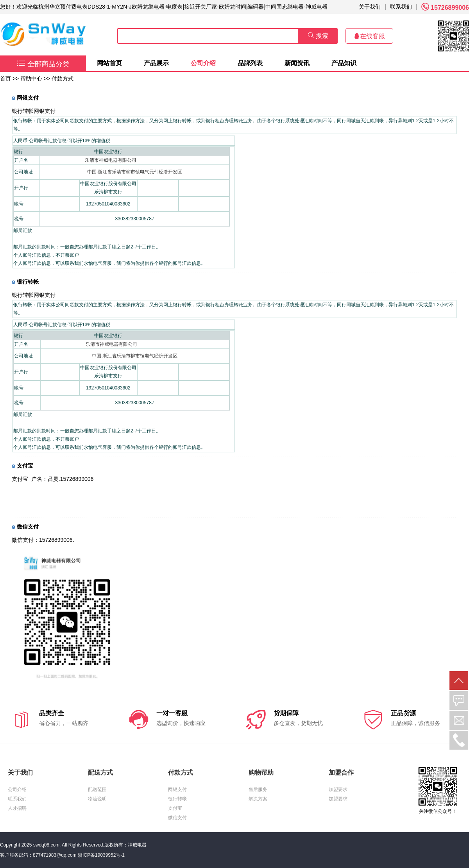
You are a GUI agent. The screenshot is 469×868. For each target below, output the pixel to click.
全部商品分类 (43, 64)
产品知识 (344, 63)
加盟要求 (338, 789)
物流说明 (97, 799)
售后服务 (258, 789)
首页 (5, 79)
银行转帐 (177, 799)
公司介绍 (203, 63)
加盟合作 (341, 772)
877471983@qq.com (55, 855)
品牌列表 (250, 63)
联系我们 (401, 7)
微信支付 (177, 818)
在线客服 (369, 36)
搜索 (318, 36)
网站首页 (109, 63)
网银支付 (177, 789)
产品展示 (156, 63)
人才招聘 (17, 808)
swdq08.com (46, 845)
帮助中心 (31, 79)
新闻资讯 (297, 63)
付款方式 (181, 772)
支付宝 (175, 808)
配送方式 (100, 772)
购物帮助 (261, 772)
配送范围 (97, 789)
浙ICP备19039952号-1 (101, 855)
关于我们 (370, 7)
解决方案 (258, 799)
